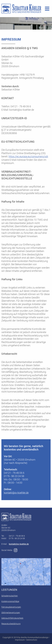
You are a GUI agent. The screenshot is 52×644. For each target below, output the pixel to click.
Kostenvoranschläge (10, 601)
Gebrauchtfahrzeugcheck (12, 618)
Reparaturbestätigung (11, 624)
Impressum (20, 640)
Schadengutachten (10, 596)
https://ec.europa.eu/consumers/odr (28, 156)
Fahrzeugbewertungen (11, 607)
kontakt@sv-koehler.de (16, 493)
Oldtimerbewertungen (11, 613)
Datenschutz (32, 640)
